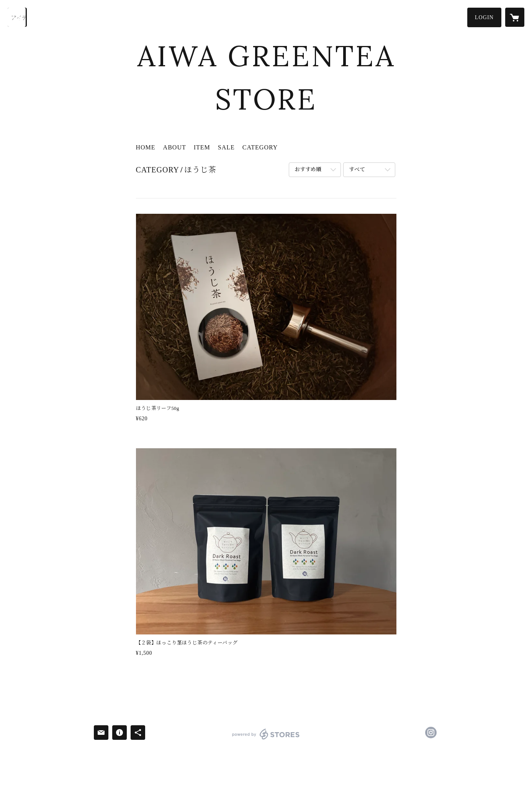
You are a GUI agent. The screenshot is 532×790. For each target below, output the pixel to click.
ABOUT (175, 147)
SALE (226, 147)
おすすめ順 (308, 170)
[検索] (17, 17)
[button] (484, 17)
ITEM (202, 147)
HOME (146, 147)
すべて (357, 170)
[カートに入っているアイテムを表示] (515, 17)
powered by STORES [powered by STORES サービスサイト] (266, 739)
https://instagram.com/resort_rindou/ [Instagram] (431, 733)
